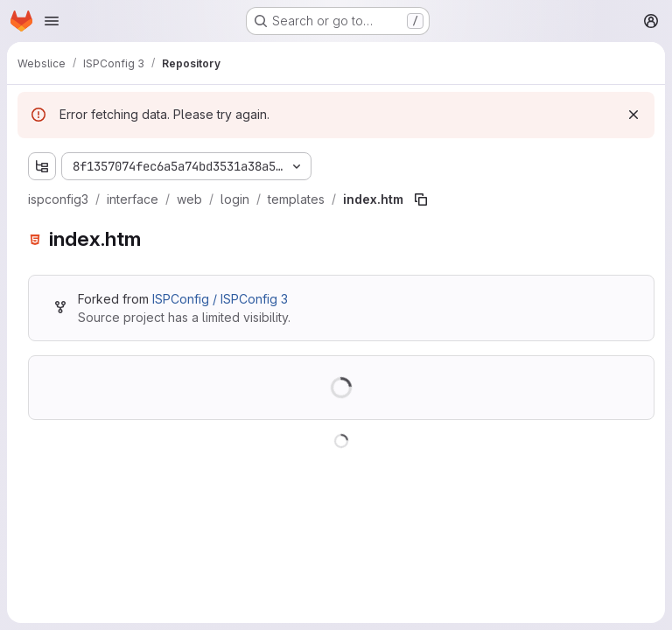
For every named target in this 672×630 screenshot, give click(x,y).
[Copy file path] (421, 199)
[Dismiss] (633, 115)
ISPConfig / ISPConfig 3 (220, 299)
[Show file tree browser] (42, 166)
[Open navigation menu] (52, 21)
